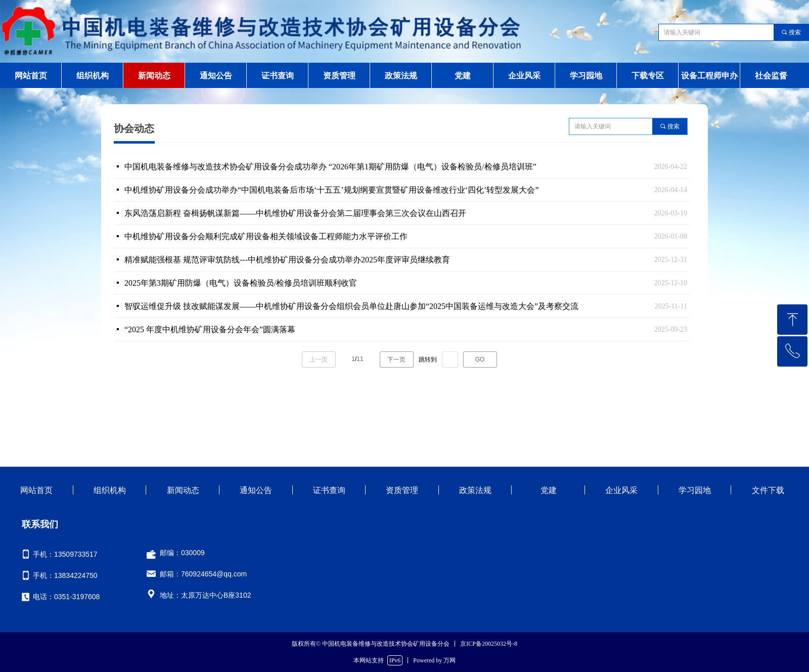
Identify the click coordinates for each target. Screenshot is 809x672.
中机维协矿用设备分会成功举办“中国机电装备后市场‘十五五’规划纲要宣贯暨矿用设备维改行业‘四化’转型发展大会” (332, 190)
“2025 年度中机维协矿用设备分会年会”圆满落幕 (210, 329)
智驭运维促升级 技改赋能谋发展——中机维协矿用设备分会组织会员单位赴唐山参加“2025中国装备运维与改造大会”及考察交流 (351, 306)
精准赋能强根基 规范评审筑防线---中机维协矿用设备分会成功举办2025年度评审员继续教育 (287, 260)
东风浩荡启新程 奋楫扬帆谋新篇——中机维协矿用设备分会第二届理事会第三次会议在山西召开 (295, 213)
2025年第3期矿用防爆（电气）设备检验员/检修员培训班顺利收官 (241, 283)
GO (480, 360)
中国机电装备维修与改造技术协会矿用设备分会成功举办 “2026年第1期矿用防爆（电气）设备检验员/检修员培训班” (330, 167)
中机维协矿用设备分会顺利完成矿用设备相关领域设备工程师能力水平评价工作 (266, 236)
